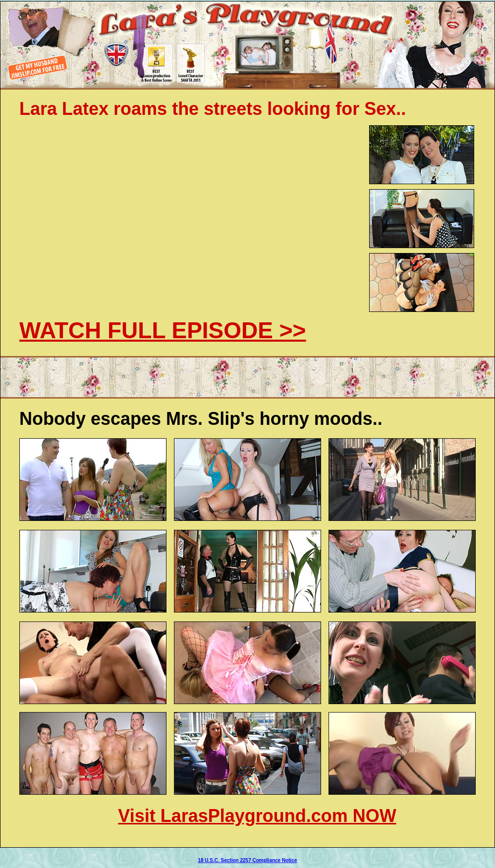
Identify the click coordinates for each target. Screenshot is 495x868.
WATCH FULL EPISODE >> (163, 330)
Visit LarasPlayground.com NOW (257, 816)
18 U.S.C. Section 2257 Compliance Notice (247, 860)
